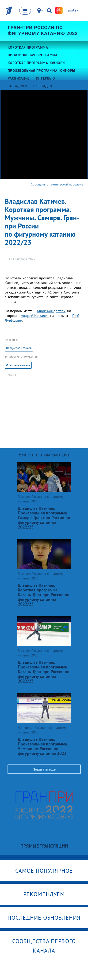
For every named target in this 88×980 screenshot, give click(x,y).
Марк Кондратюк (51, 311)
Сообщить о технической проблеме (57, 184)
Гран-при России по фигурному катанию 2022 (43, 30)
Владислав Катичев (19, 348)
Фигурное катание (18, 365)
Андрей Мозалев (35, 316)
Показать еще (44, 769)
